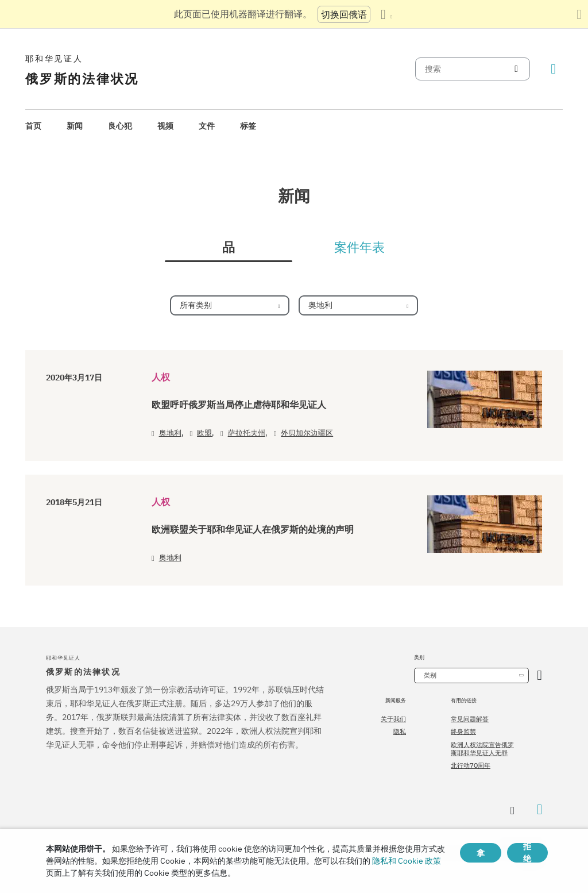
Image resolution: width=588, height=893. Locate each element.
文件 (207, 126)
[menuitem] (33, 126)
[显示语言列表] (386, 14)
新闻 (75, 126)
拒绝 (527, 853)
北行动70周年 (471, 765)
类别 (430, 675)
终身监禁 (463, 732)
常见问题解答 (470, 719)
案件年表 (359, 248)
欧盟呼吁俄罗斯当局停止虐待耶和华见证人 (239, 405)
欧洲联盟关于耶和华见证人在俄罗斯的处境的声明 (253, 530)
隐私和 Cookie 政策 (407, 861)
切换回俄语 (344, 14)
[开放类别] (539, 675)
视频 (165, 126)
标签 (248, 126)
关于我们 (393, 719)
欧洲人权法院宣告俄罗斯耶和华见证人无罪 (482, 749)
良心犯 (120, 126)
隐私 (400, 732)
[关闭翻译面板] (579, 14)
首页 (33, 126)
